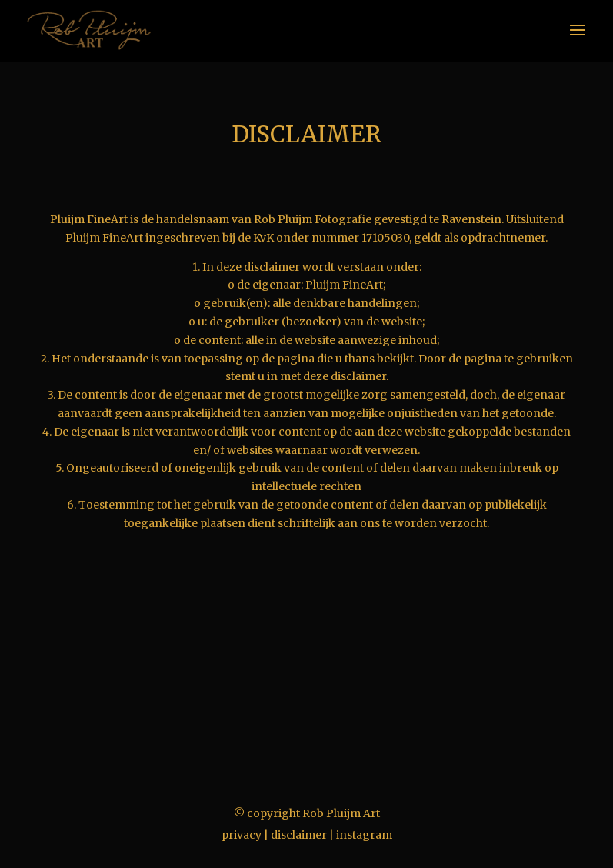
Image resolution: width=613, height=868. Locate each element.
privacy (242, 835)
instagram (364, 835)
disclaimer (299, 835)
